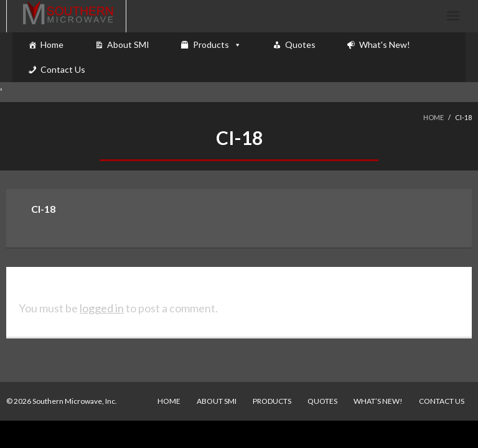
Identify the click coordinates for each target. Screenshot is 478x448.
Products (211, 44)
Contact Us (63, 69)
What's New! (385, 44)
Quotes (300, 44)
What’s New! (378, 401)
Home (52, 44)
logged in (102, 308)
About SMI (128, 44)
